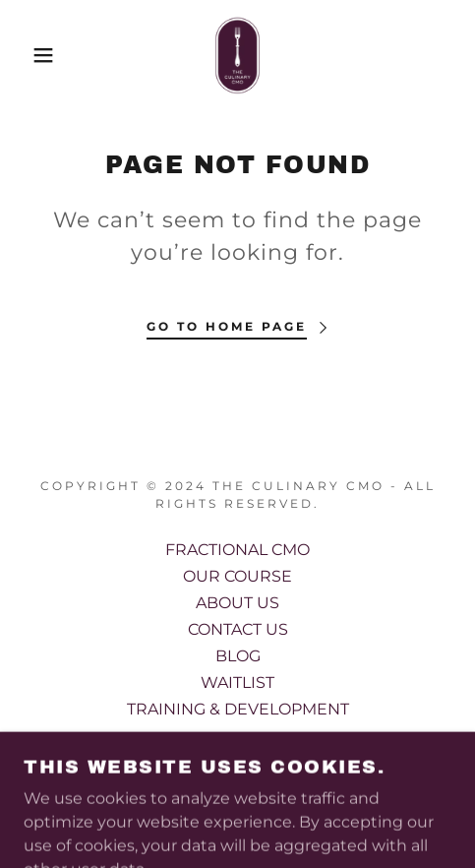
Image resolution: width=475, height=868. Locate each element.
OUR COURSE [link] (237, 576)
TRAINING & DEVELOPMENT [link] (238, 709)
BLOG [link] (238, 656)
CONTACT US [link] (238, 629)
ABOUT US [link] (237, 603)
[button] (34, 55)
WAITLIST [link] (237, 682)
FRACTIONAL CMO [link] (237, 550)
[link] (237, 55)
